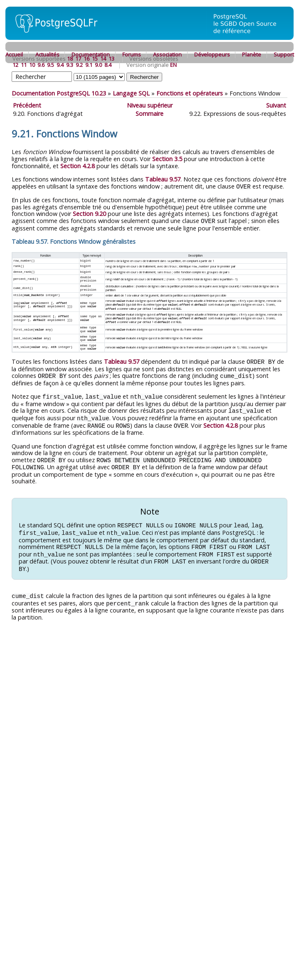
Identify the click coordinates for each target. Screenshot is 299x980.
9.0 (98, 65)
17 (78, 59)
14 (103, 59)
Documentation (91, 54)
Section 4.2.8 (78, 166)
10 (32, 65)
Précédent (27, 105)
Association (167, 54)
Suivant (276, 105)
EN (173, 65)
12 (15, 65)
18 (70, 59)
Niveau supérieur (150, 105)
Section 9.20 (89, 213)
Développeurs (212, 54)
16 (86, 59)
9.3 (70, 65)
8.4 (108, 65)
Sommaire (149, 114)
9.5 (51, 65)
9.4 (60, 65)
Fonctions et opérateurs (190, 93)
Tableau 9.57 (163, 179)
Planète (252, 54)
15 (95, 59)
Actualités (47, 54)
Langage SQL (131, 93)
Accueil (14, 54)
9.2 (79, 65)
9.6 (41, 65)
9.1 (89, 65)
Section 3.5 (167, 159)
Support (284, 54)
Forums (132, 54)
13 (111, 59)
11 (24, 65)
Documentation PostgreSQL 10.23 (59, 93)
